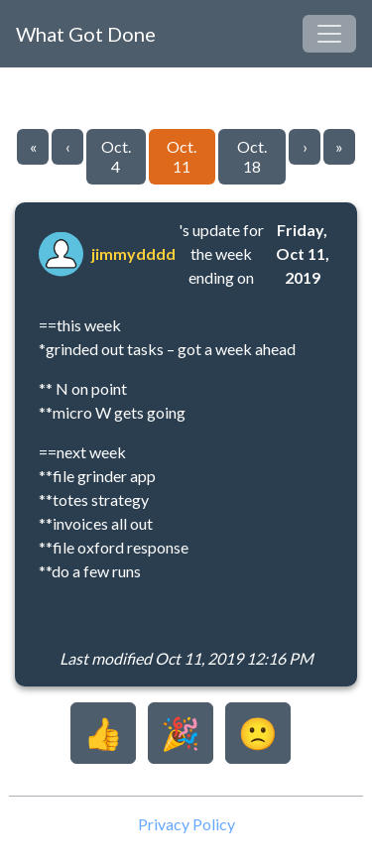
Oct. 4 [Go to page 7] (116, 156)
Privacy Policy (186, 824)
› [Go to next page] (305, 146)
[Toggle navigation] (329, 34)
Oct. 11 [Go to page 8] (182, 156)
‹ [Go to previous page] (68, 146)
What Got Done (86, 34)
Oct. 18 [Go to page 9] (252, 156)
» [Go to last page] (339, 146)
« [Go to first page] (33, 146)
